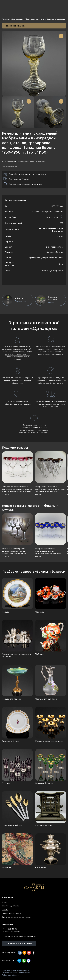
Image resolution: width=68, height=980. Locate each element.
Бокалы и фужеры (56, 19)
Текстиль (7, 868)
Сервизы (40, 612)
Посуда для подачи (11, 699)
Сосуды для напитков (46, 699)
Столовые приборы (12, 825)
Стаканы (6, 783)
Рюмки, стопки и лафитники (49, 741)
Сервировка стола (35, 19)
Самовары (40, 868)
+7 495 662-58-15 (9, 929)
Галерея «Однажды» (12, 19)
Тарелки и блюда (11, 741)
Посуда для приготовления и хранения (16, 655)
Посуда (6, 612)
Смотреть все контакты (19, 943)
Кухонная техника (44, 825)
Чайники (39, 654)
